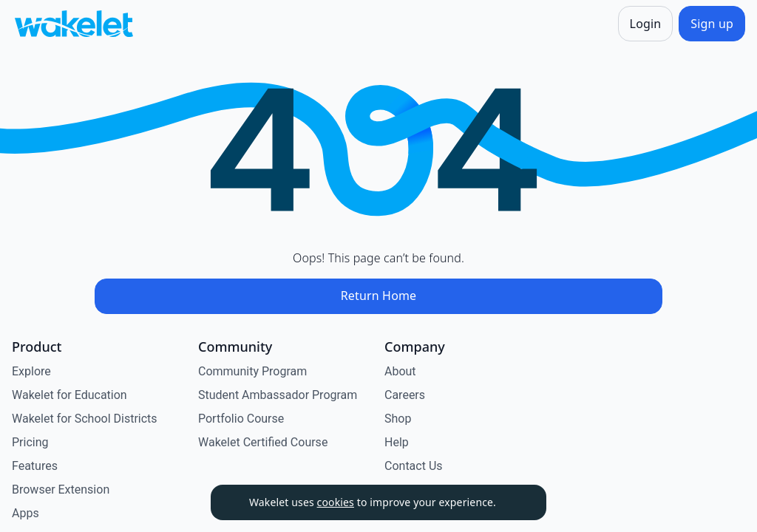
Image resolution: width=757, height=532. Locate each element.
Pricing (30, 442)
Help (397, 442)
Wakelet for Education (69, 395)
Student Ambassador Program (278, 395)
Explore (31, 371)
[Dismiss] (517, 502)
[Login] (646, 24)
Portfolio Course (241, 419)
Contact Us (414, 466)
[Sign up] (712, 24)
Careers (405, 395)
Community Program (252, 371)
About (400, 371)
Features (35, 466)
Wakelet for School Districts (85, 419)
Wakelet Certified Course (263, 442)
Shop (398, 419)
